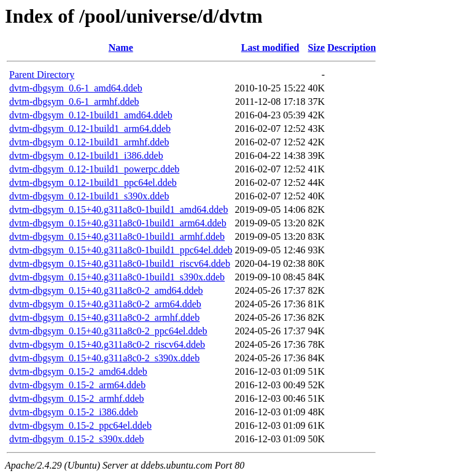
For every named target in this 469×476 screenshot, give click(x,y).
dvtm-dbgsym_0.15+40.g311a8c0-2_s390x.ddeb (104, 358)
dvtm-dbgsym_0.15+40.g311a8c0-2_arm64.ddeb (105, 304)
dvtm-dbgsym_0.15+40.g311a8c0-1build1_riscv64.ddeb (120, 263)
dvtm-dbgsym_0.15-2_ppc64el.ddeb (80, 425)
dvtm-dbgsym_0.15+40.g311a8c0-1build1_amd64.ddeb (118, 209)
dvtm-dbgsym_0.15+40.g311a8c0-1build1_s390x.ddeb (117, 277)
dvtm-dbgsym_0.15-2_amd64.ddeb (78, 371)
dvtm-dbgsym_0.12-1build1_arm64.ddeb (90, 129)
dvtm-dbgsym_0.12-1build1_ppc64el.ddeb (93, 182)
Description (351, 48)
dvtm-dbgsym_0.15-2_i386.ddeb (74, 412)
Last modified (270, 48)
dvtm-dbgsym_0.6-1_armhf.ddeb (74, 102)
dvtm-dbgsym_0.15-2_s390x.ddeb (77, 439)
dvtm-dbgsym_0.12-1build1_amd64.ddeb (91, 115)
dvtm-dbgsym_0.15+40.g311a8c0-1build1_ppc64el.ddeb (121, 250)
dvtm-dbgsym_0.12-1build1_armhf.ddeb (89, 142)
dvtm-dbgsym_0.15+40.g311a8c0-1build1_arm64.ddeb (118, 223)
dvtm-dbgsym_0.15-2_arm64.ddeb (77, 385)
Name (121, 48)
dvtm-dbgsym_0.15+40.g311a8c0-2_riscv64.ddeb (107, 344)
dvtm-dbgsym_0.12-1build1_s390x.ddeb (89, 196)
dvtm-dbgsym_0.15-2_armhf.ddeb (77, 398)
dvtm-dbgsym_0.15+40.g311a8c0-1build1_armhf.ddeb (117, 236)
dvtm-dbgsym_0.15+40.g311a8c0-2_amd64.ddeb (106, 290)
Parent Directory (42, 75)
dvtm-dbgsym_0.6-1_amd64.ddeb (76, 88)
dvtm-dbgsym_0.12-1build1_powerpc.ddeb (94, 169)
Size (317, 48)
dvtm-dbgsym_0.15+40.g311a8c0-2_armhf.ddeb (104, 317)
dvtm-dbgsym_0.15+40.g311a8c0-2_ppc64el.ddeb (108, 331)
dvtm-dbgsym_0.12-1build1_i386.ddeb (86, 155)
